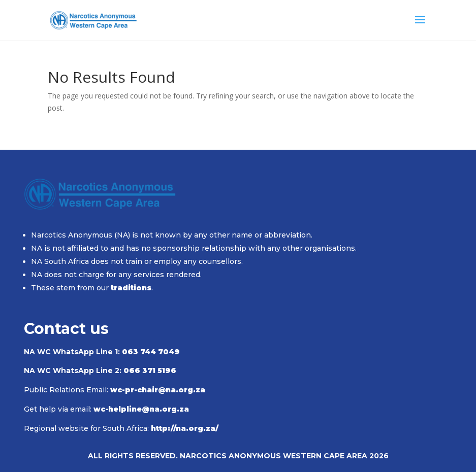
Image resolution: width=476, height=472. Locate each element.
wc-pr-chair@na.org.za (158, 390)
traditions (131, 288)
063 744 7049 (151, 352)
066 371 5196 (150, 370)
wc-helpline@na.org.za (141, 409)
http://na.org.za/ (185, 428)
